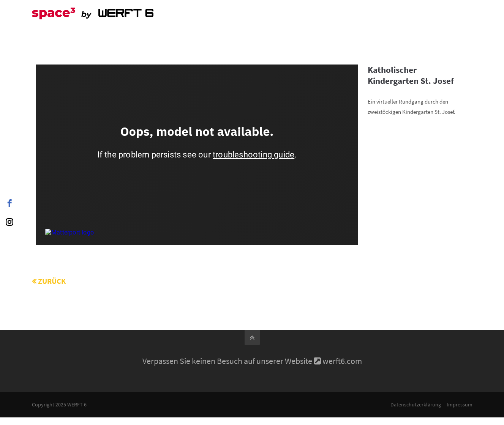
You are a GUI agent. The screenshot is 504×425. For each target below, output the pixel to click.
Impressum (460, 405)
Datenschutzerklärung (416, 405)
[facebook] (9, 203)
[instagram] (9, 222)
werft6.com (342, 361)
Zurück (52, 281)
